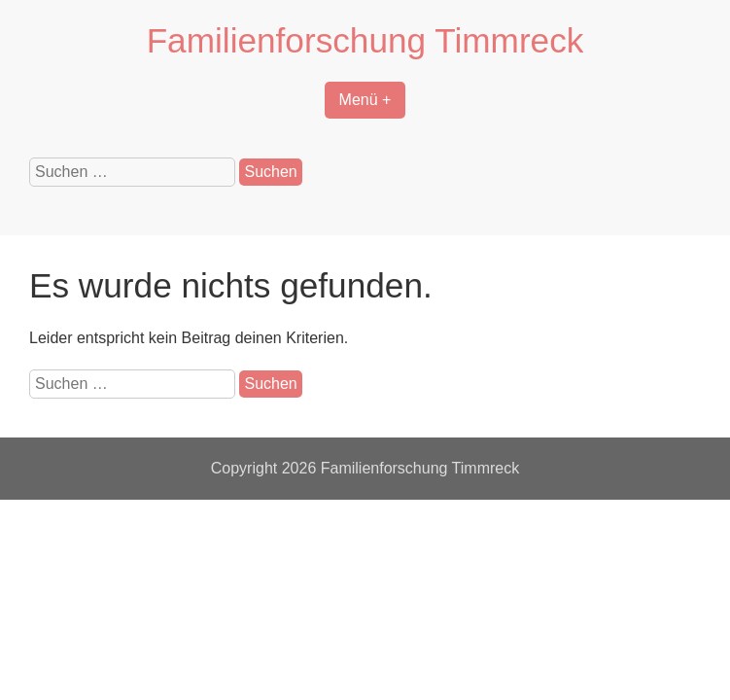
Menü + (365, 100)
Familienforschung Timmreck (365, 40)
